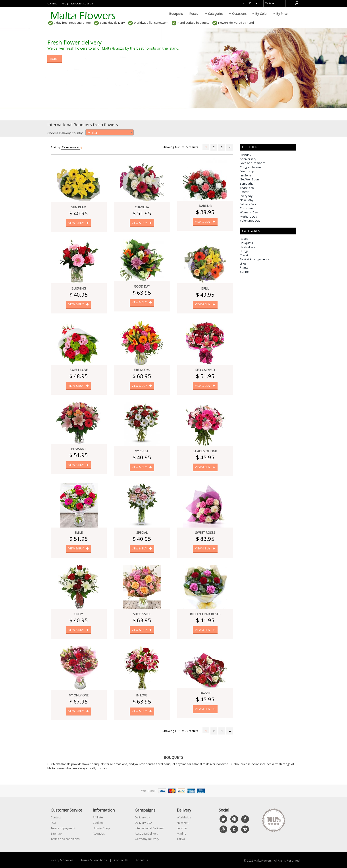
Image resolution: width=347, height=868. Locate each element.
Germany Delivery (147, 839)
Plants (244, 267)
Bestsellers (247, 247)
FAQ (53, 823)
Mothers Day (249, 217)
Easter (244, 192)
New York (183, 823)
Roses (194, 14)
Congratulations (251, 167)
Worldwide (184, 817)
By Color (261, 14)
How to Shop (101, 828)
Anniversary (248, 159)
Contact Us (121, 860)
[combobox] (110, 132)
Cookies (98, 823)
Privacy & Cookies (62, 860)
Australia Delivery (147, 833)
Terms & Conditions (94, 860)
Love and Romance (253, 163)
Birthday (246, 155)
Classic (245, 255)
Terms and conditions (65, 839)
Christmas (247, 208)
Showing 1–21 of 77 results (180, 147)
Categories (216, 14)
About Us (99, 833)
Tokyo (181, 839)
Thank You (247, 188)
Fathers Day (248, 204)
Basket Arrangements (254, 259)
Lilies (243, 263)
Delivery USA (143, 823)
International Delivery (149, 828)
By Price (282, 14)
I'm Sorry (246, 175)
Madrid (182, 833)
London (182, 828)
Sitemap (56, 833)
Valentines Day (250, 220)
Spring (244, 272)
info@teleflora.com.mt (77, 3)
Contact (56, 817)
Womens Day (249, 212)
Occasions (239, 14)
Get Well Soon (249, 179)
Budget (245, 251)
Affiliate (98, 817)
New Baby (247, 200)
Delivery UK (143, 817)
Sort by (55, 147)
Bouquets (176, 14)
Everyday (246, 196)
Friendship (247, 171)
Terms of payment (63, 828)
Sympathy (247, 184)
